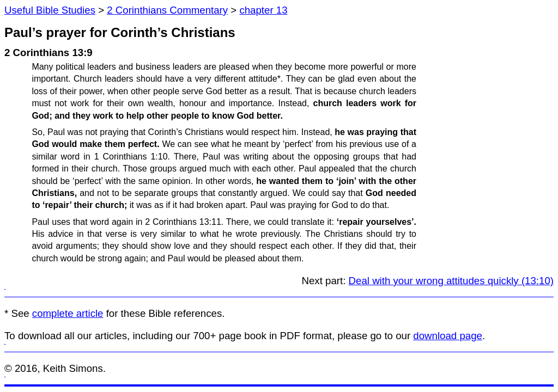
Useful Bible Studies (50, 10)
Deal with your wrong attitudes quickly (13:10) (451, 281)
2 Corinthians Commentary (167, 10)
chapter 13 (263, 10)
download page (448, 336)
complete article (68, 313)
